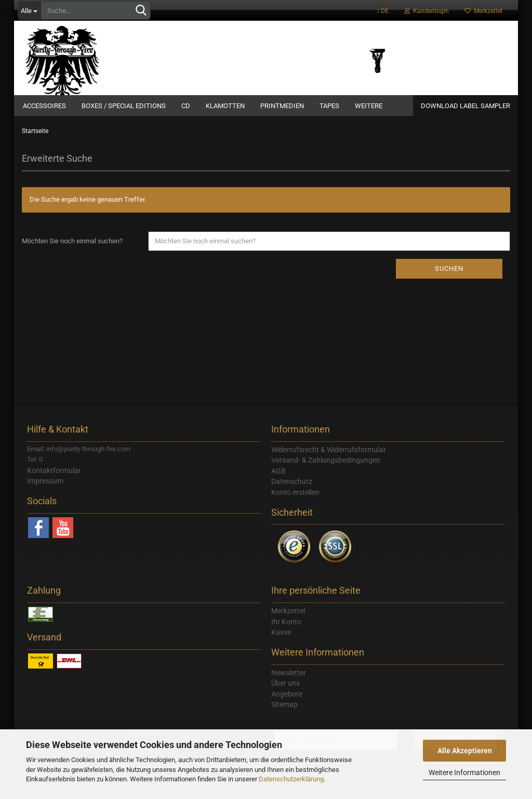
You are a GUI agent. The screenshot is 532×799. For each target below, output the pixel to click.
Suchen (449, 268)
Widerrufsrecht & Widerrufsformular (329, 450)
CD (186, 106)
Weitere (369, 106)
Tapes (329, 106)
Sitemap (284, 704)
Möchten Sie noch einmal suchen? (72, 241)
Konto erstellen (295, 492)
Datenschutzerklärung (291, 779)
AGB (278, 471)
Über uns (285, 683)
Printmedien (282, 106)
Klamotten (225, 106)
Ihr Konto (286, 622)
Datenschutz (292, 481)
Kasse (281, 632)
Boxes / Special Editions (124, 106)
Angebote (287, 694)
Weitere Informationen (464, 772)
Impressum (45, 481)
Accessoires (44, 106)
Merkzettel (483, 11)
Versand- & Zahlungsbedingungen (326, 460)
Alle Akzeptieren (465, 751)
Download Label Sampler (465, 106)
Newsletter (289, 673)
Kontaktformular (54, 470)
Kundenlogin (427, 11)
